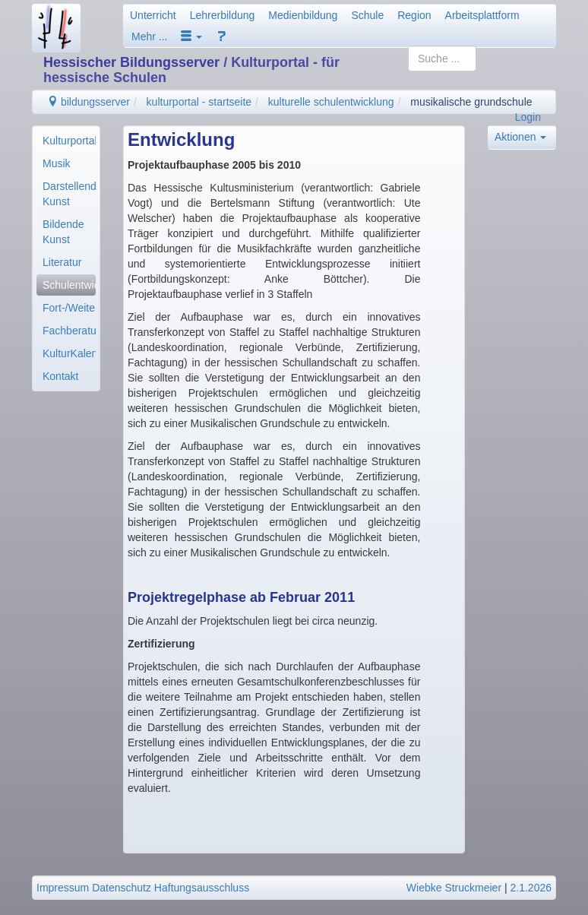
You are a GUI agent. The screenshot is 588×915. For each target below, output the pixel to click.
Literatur (62, 262)
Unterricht (153, 15)
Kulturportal (69, 141)
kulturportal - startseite (199, 102)
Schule (367, 15)
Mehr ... (149, 36)
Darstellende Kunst (69, 194)
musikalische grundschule (471, 102)
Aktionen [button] (520, 137)
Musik (57, 163)
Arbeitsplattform (482, 15)
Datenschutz (122, 888)
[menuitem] (66, 141)
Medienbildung (303, 15)
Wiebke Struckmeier (454, 888)
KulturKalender (69, 353)
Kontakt (60, 376)
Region (414, 15)
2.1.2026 (531, 888)
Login (528, 117)
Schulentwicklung (69, 285)
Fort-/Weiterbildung (69, 308)
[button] (191, 36)
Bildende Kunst (63, 232)
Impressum (63, 888)
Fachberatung (69, 331)
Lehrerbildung (223, 15)
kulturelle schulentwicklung (331, 102)
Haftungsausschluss (202, 888)
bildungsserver (89, 102)
